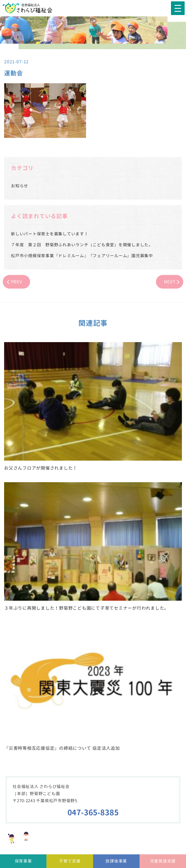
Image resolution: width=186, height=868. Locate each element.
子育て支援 (70, 861)
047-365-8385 (93, 812)
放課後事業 (116, 861)
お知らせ (20, 186)
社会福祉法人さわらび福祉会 (31, 8)
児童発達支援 (163, 861)
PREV (17, 282)
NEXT (170, 282)
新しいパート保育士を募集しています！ (50, 234)
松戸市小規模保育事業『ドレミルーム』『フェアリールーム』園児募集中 (82, 256)
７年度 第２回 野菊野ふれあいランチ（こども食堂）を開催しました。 (82, 245)
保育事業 (23, 861)
